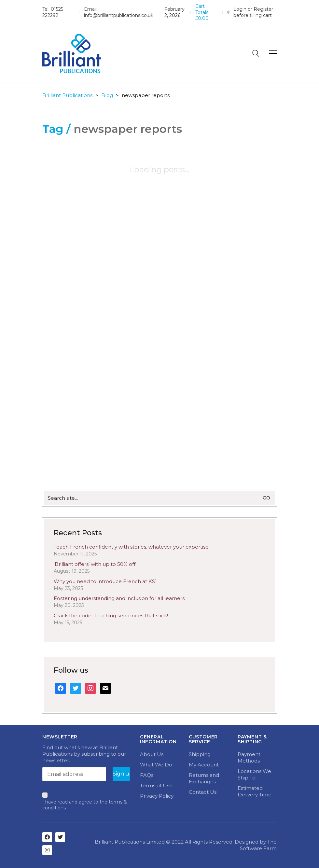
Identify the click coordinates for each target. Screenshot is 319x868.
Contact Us (203, 792)
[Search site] (256, 54)
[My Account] (252, 12)
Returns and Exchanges (204, 778)
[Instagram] (47, 850)
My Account (204, 765)
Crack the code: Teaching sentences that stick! (111, 616)
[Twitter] (60, 837)
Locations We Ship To (254, 774)
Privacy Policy (157, 796)
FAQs (147, 775)
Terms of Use (156, 785)
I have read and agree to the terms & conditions (85, 805)
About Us (152, 754)
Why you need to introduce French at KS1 (105, 581)
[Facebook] (47, 837)
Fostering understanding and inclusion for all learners (119, 598)
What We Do (156, 765)
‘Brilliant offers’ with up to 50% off (95, 564)
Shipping (200, 754)
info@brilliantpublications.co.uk (119, 15)
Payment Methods (249, 757)
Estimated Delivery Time (255, 791)
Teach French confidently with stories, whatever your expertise (131, 547)
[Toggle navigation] (273, 53)
